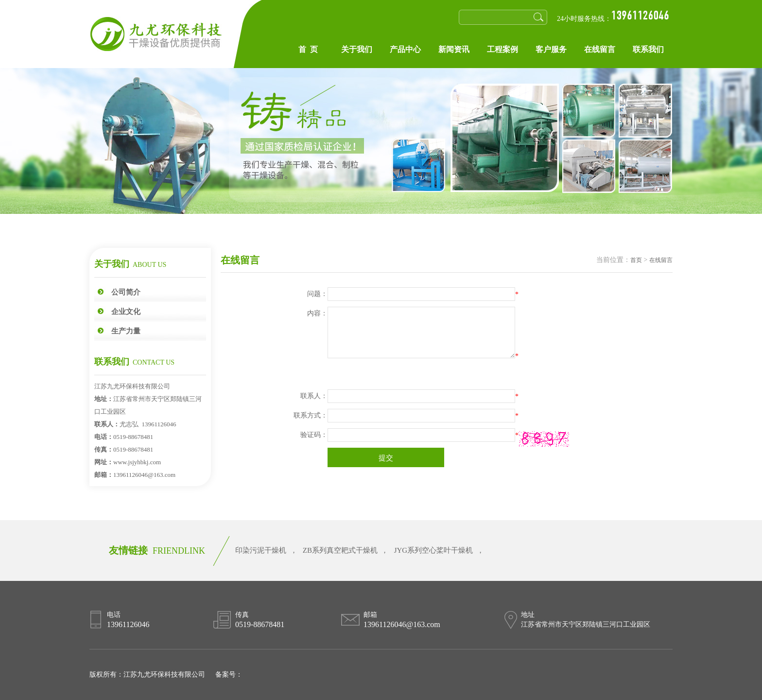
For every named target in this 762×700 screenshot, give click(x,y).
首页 (636, 260)
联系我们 (648, 49)
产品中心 (405, 49)
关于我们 (357, 49)
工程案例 (502, 49)
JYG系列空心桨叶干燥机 (434, 550)
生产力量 (126, 331)
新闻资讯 (454, 49)
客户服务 (551, 49)
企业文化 (126, 312)
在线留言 (600, 49)
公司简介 (126, 292)
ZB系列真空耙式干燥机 (340, 550)
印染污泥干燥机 (261, 550)
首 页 (308, 49)
